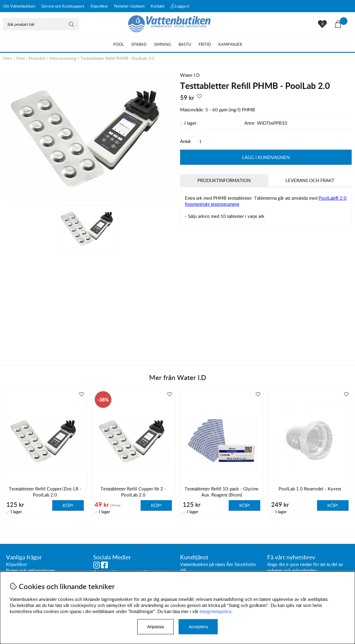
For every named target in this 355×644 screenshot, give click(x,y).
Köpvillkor (99, 6)
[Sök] (41, 24)
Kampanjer (230, 44)
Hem (8, 58)
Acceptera (198, 627)
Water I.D (190, 75)
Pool (119, 44)
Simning (163, 44)
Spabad (139, 44)
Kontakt (158, 6)
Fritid (205, 44)
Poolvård (37, 58)
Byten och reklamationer (31, 571)
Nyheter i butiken (129, 6)
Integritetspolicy (216, 611)
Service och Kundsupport (63, 6)
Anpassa (155, 627)
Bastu (185, 44)
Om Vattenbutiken (19, 6)
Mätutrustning (63, 58)
